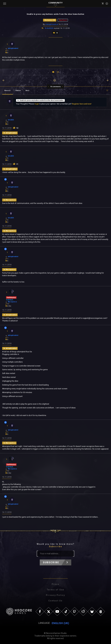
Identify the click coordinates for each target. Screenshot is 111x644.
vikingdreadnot (52, 24)
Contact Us (55, 601)
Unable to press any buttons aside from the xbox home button (40, 100)
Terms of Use (56, 590)
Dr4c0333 (49, 28)
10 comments (56, 87)
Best (27, 90)
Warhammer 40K (50, 20)
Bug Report (63, 20)
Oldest (18, 90)
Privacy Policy (55, 595)
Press (56, 584)
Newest (7, 90)
